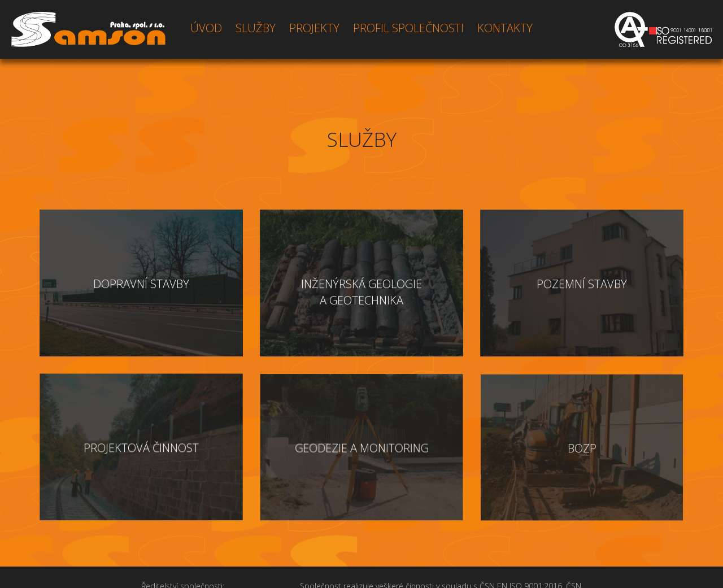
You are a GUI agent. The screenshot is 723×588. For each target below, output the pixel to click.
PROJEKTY (314, 28)
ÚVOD (206, 28)
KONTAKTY (505, 28)
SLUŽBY (256, 28)
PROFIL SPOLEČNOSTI (408, 28)
